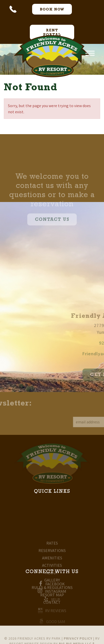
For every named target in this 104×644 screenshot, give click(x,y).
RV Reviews (52, 612)
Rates (52, 560)
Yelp (52, 601)
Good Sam (52, 623)
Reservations (52, 567)
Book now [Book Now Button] (52, 10)
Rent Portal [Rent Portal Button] (52, 33)
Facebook (52, 585)
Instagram (52, 593)
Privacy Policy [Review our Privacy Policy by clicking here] (78, 641)
